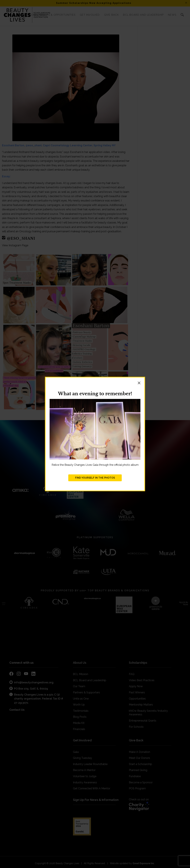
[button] (95, 383)
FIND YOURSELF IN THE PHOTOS (95, 478)
